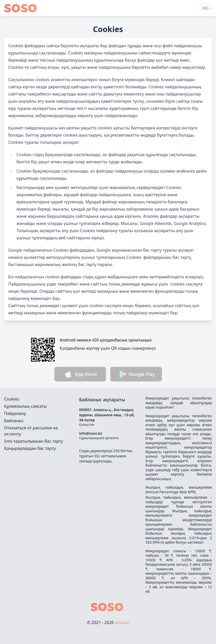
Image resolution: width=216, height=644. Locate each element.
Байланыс (14, 421)
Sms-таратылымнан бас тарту (34, 441)
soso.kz (122, 622)
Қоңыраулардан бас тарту (30, 448)
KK (207, 8)
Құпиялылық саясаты (25, 406)
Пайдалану (15, 413)
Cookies (12, 399)
